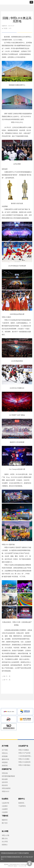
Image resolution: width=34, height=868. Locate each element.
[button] (31, 2)
